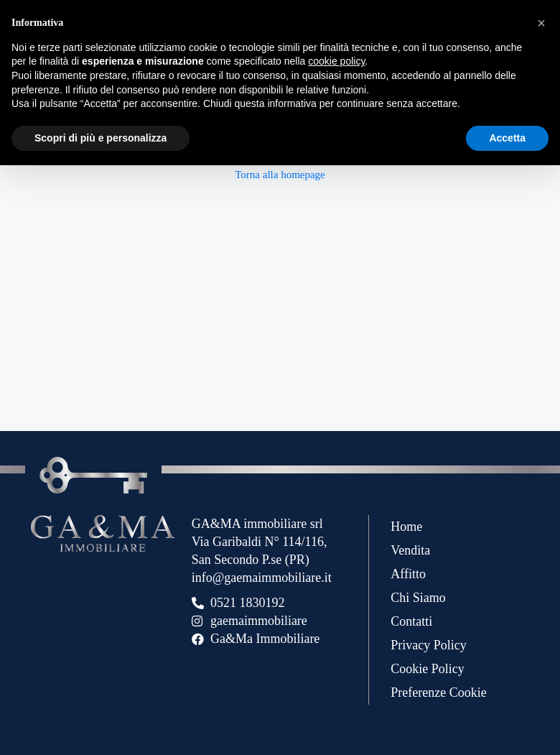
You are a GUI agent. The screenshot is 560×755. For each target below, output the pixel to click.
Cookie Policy (428, 669)
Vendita (410, 550)
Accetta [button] (507, 138)
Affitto (408, 574)
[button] (541, 23)
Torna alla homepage (280, 175)
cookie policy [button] (336, 61)
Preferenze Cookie (438, 693)
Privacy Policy (429, 645)
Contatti (411, 621)
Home (406, 527)
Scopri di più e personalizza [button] (101, 138)
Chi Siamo (418, 598)
